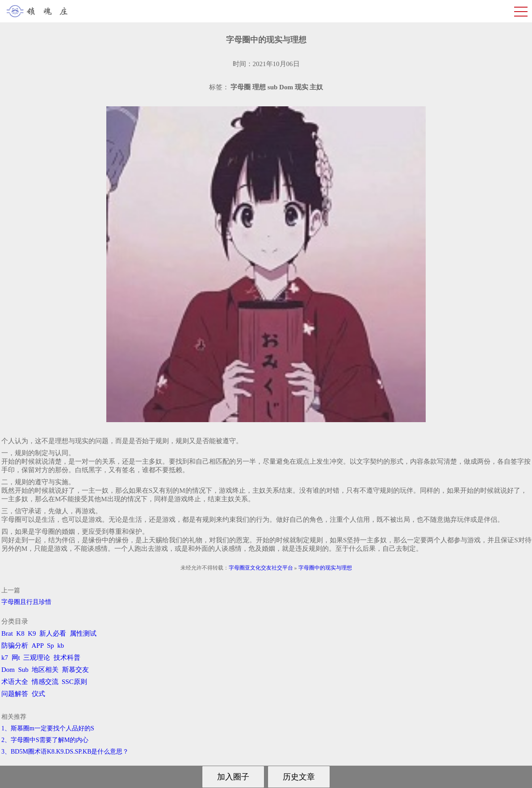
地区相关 (45, 670)
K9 (32, 633)
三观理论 (37, 658)
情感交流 (45, 682)
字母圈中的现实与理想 (325, 568)
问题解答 (15, 694)
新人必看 (53, 633)
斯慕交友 (75, 670)
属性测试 (83, 633)
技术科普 (67, 658)
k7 (5, 658)
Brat (7, 633)
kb (61, 645)
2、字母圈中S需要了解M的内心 (45, 740)
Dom (8, 670)
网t (16, 658)
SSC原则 (74, 682)
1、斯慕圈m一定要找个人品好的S (48, 728)
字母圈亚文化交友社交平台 (261, 568)
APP (38, 645)
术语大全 (15, 682)
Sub (23, 670)
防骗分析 (15, 645)
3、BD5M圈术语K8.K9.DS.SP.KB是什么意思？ (65, 752)
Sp (50, 645)
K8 (20, 633)
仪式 (38, 694)
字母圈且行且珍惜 (26, 602)
